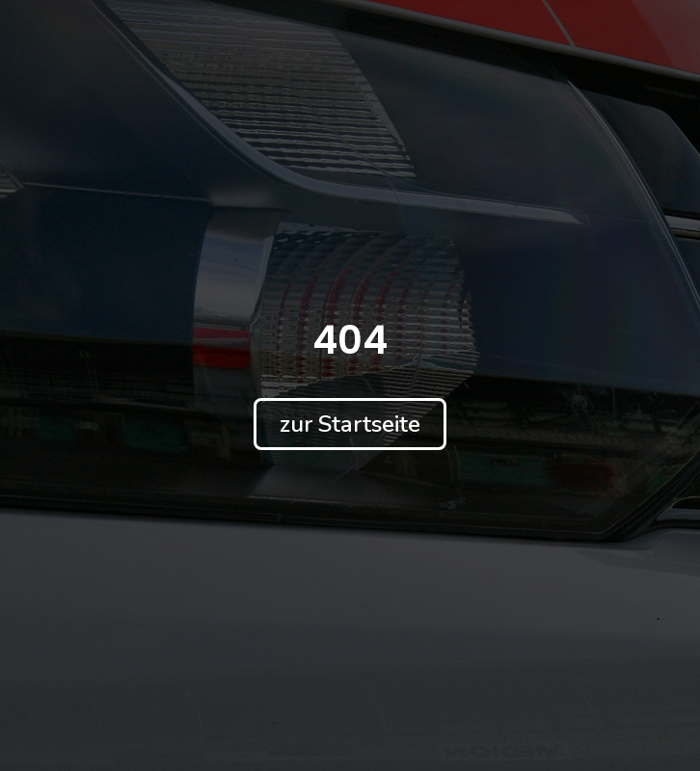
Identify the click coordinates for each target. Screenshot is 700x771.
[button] (350, 424)
